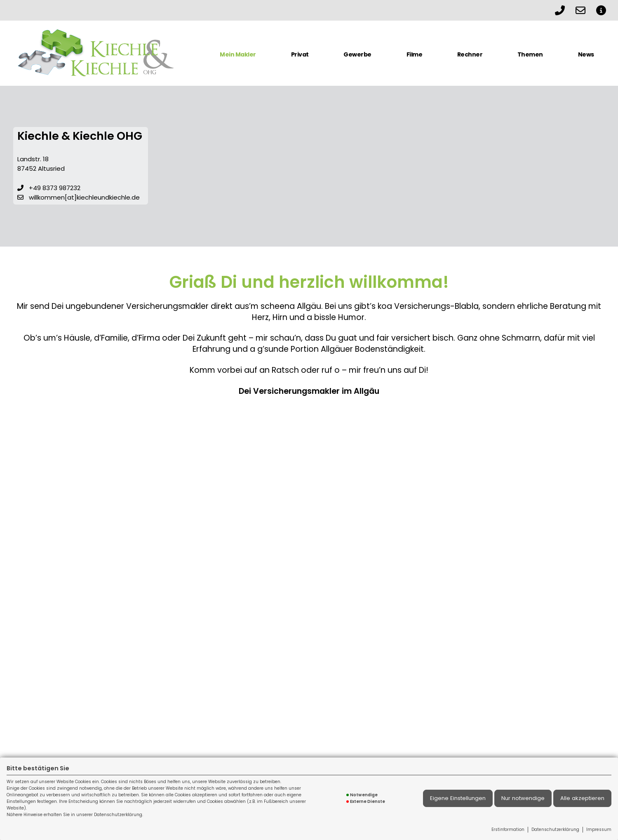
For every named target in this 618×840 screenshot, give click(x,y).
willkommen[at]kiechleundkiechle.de (84, 197)
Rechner (470, 54)
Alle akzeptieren (582, 798)
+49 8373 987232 (55, 188)
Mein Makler (238, 54)
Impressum (599, 829)
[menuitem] (238, 58)
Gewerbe (357, 54)
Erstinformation (508, 829)
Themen (530, 54)
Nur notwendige (523, 798)
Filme (415, 54)
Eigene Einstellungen (458, 798)
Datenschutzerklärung (555, 829)
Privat (300, 54)
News (586, 54)
